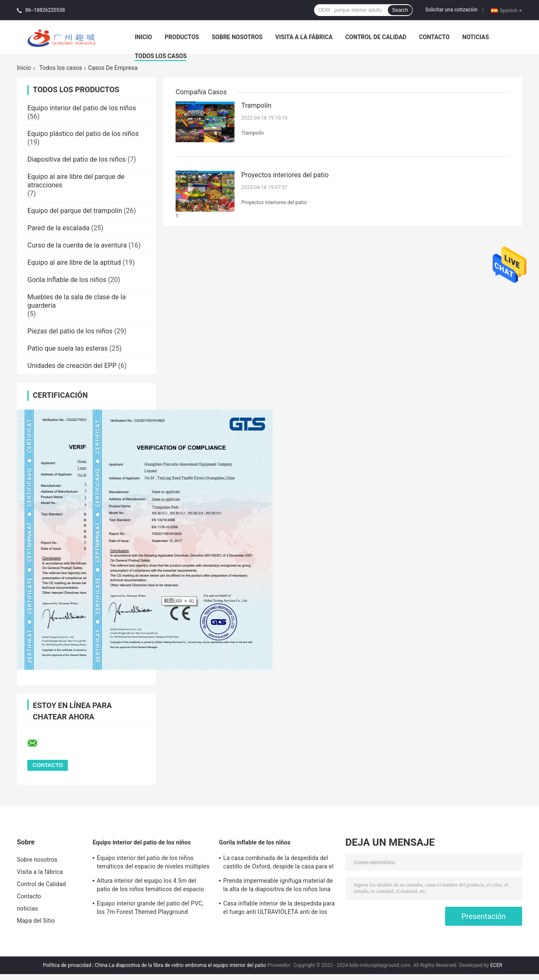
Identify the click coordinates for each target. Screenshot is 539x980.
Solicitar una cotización (451, 10)
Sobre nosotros (237, 37)
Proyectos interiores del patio (285, 175)
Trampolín (256, 105)
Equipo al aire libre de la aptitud (74, 262)
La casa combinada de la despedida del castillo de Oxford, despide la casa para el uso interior (278, 863)
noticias (476, 37)
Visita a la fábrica (304, 37)
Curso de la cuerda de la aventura (77, 245)
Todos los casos (161, 56)
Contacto (434, 37)
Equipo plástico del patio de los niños (83, 134)
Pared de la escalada (59, 228)
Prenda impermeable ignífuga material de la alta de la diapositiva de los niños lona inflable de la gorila (278, 886)
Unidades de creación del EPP (72, 366)
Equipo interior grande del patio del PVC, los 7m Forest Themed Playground (150, 908)
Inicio (143, 37)
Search (400, 10)
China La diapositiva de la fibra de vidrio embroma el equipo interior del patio (180, 965)
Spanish (511, 10)
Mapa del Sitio (36, 921)
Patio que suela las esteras (68, 348)
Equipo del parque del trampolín (75, 211)
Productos (182, 37)
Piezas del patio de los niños (70, 331)
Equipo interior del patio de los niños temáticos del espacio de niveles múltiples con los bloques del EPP (153, 863)
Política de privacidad (67, 965)
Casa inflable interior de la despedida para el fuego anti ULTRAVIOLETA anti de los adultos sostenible (279, 909)
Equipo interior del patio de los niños (82, 108)
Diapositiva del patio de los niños (77, 159)
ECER (496, 965)
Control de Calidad (376, 37)
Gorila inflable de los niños (67, 280)
